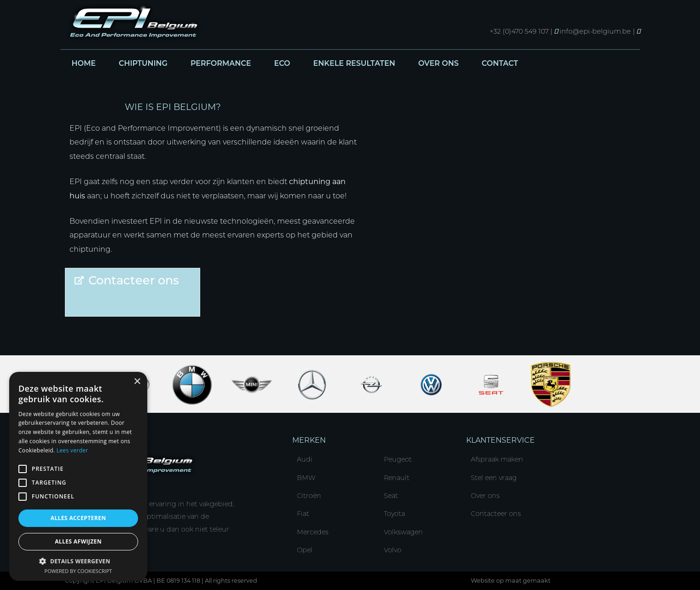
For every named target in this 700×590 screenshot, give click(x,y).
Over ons (439, 63)
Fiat (303, 514)
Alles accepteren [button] (78, 518)
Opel (305, 550)
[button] (78, 561)
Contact (500, 63)
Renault (397, 478)
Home (84, 63)
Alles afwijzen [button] (78, 541)
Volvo (393, 550)
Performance (221, 63)
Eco (282, 63)
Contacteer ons (496, 514)
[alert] (78, 476)
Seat (391, 496)
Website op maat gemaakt (511, 581)
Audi (305, 459)
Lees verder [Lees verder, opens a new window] (72, 450)
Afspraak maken (497, 459)
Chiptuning (143, 63)
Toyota (394, 514)
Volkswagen (403, 532)
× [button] (137, 382)
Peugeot (398, 459)
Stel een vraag (494, 478)
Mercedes (313, 532)
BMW (306, 478)
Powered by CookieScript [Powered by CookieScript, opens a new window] (78, 571)
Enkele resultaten (354, 63)
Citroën (309, 496)
